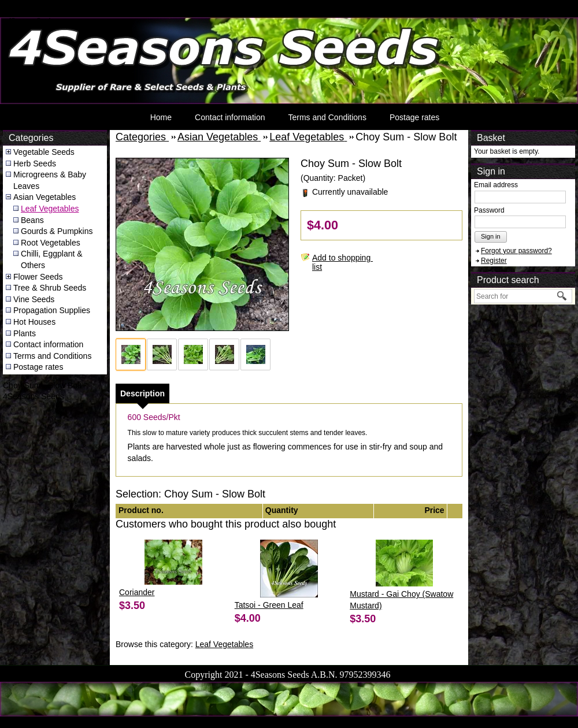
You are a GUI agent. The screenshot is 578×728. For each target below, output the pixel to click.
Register (494, 261)
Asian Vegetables (45, 197)
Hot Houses (34, 322)
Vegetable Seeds (44, 152)
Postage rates (414, 117)
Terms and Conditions (327, 117)
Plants (25, 333)
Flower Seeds (38, 277)
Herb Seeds (35, 164)
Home (161, 117)
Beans (32, 220)
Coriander (137, 592)
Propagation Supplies (52, 310)
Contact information (230, 117)
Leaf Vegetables (50, 209)
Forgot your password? (516, 251)
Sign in (491, 236)
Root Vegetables (51, 243)
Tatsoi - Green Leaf (269, 605)
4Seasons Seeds (31, 21)
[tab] (142, 393)
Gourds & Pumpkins (57, 231)
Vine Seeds (34, 299)
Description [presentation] (142, 393)
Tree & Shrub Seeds (50, 288)
